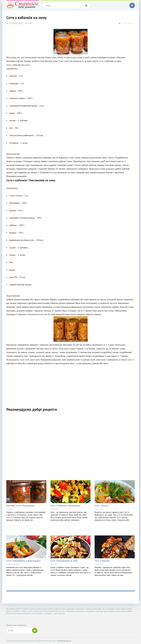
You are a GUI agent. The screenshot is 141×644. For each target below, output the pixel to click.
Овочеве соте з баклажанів (20, 506)
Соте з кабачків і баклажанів (65, 506)
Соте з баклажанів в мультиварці (23, 561)
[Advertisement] (71, 384)
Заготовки (9, 509)
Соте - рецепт (102, 506)
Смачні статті (55, 509)
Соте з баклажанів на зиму (64, 561)
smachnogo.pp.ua (64, 641)
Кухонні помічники (13, 564)
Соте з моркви (102, 561)
